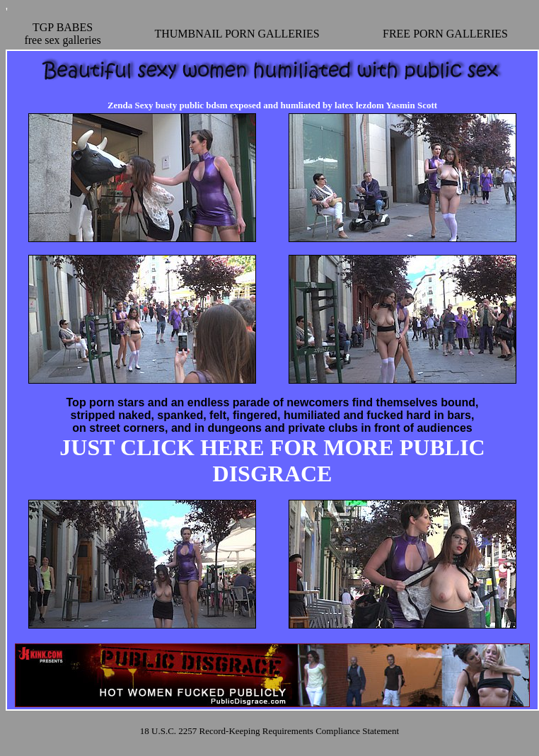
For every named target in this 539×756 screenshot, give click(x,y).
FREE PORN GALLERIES (445, 34)
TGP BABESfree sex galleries (62, 34)
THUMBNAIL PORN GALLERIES (237, 34)
